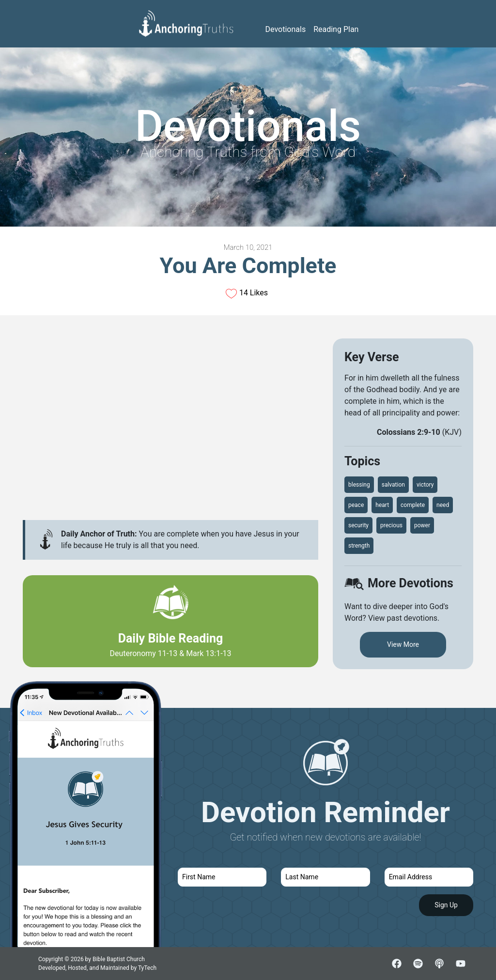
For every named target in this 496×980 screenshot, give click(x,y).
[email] (429, 877)
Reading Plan (336, 29)
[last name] (325, 877)
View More (403, 644)
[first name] (222, 877)
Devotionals (286, 29)
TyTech (147, 968)
